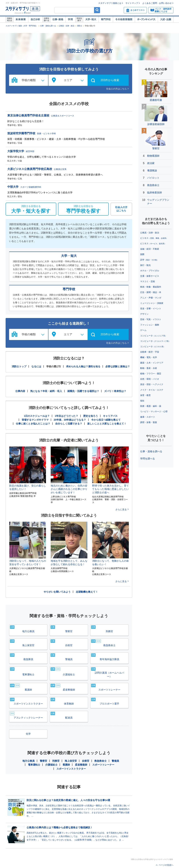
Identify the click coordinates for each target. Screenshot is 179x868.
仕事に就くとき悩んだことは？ (33, 424)
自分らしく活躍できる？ (69, 424)
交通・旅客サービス (150, 276)
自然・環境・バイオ (150, 379)
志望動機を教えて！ (87, 592)
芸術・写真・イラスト (151, 319)
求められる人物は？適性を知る (83, 366)
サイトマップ (132, 3)
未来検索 (21, 19)
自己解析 (35, 19)
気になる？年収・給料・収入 (46, 391)
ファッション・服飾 (150, 325)
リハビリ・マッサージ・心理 (154, 412)
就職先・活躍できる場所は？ (83, 391)
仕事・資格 (58, 19)
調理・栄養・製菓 (149, 422)
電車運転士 (34, 765)
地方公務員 (28, 761)
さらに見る (121, 510)
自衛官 (86, 761)
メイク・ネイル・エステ (152, 390)
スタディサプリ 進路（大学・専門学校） (22, 26)
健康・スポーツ (148, 417)
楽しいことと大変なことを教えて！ (107, 424)
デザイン (144, 314)
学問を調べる (148, 459)
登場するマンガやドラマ (35, 420)
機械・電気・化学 (149, 357)
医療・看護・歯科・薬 (151, 406)
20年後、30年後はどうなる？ (70, 420)
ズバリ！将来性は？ (115, 391)
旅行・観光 (145, 265)
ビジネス (154, 238)
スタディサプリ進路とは (110, 3)
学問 (70, 19)
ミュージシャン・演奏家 (152, 303)
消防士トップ (19, 366)
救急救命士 (101, 761)
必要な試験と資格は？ (118, 366)
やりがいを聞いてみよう (57, 592)
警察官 (44, 761)
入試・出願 (166, 19)
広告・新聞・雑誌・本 (151, 292)
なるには (36, 366)
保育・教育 (145, 395)
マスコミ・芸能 (148, 281)
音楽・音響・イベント (151, 309)
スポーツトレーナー (103, 765)
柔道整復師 (81, 765)
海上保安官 (71, 761)
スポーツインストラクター (71, 769)
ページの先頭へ (166, 865)
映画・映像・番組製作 (151, 287)
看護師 (66, 765)
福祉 (142, 401)
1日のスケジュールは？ (37, 416)
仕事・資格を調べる (48, 26)
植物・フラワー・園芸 (151, 374)
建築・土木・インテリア (152, 363)
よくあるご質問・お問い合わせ (157, 3)
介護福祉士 (51, 765)
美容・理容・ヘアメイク (152, 384)
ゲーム (143, 330)
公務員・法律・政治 (66, 26)
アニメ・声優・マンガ (151, 298)
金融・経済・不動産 (150, 249)
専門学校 (106, 19)
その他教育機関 (124, 19)
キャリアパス (110, 416)
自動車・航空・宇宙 (150, 352)
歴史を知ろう (91, 416)
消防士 (80, 26)
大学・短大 (91, 19)
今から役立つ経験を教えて (106, 420)
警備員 (115, 761)
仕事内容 (20, 391)
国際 (142, 254)
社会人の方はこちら (117, 89)
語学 (149, 260)
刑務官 (56, 761)
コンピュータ (153, 336)
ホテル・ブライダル (150, 271)
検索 (97, 10)
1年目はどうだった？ (66, 416)
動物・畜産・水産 (149, 368)
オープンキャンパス (146, 19)
